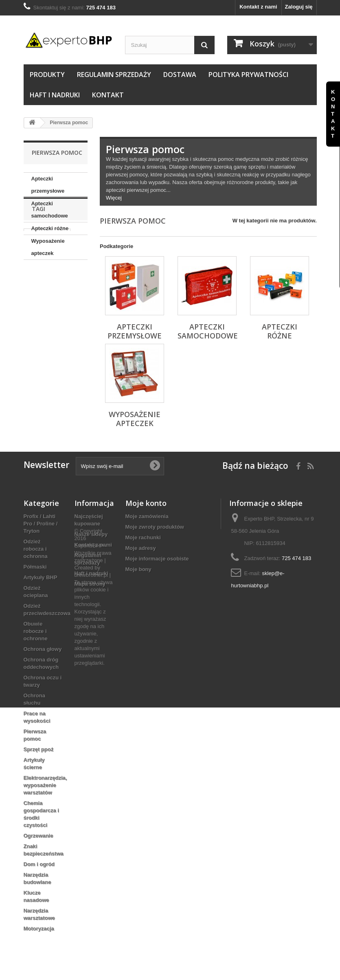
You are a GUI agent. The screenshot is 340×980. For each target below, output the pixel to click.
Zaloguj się (299, 7)
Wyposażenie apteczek (48, 247)
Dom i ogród (39, 864)
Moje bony (138, 569)
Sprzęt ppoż (39, 749)
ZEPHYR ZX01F (47, 309)
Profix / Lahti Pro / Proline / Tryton (41, 524)
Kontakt (108, 95)
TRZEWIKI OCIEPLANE (43, 324)
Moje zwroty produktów (155, 527)
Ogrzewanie (38, 836)
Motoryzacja (39, 928)
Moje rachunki (143, 537)
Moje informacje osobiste (157, 559)
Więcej (114, 198)
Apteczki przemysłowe (48, 185)
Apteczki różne (50, 228)
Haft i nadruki (55, 95)
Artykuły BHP (41, 577)
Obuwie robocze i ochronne (36, 631)
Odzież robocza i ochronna (36, 549)
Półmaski (35, 567)
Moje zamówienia (147, 516)
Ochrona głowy (43, 649)
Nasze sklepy (91, 534)
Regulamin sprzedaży (114, 75)
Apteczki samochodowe (50, 210)
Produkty (47, 75)
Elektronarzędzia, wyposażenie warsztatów (45, 785)
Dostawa (180, 75)
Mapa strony (90, 584)
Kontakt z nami (258, 7)
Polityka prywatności (248, 75)
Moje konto (146, 503)
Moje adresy (141, 548)
